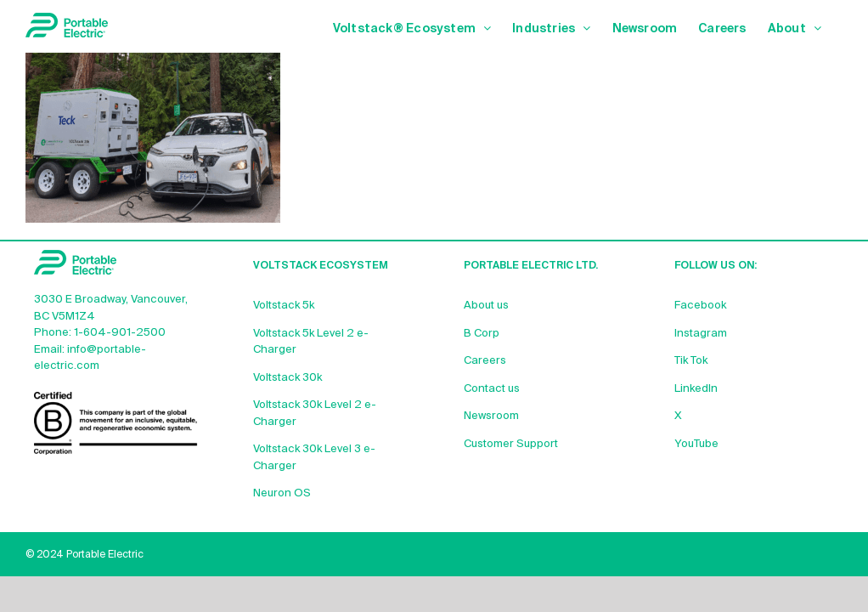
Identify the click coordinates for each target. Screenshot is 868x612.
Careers (485, 361)
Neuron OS (282, 493)
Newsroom (491, 416)
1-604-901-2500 (120, 333)
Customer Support (511, 444)
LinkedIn (696, 389)
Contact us (492, 389)
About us (486, 306)
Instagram (701, 334)
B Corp (482, 334)
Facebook (700, 306)
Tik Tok (691, 361)
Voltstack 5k (284, 306)
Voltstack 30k (287, 378)
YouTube (696, 444)
